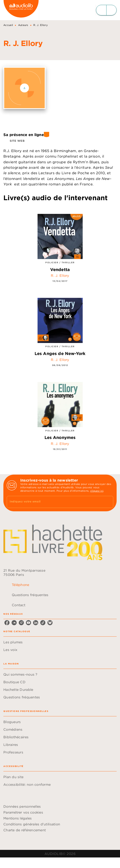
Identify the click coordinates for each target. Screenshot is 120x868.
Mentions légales (18, 818)
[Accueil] (21, 10)
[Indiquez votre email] (55, 502)
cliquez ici (97, 491)
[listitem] (7, 623)
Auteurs (23, 25)
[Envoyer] (108, 502)
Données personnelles (22, 806)
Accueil (8, 25)
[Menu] (106, 10)
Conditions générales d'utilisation (32, 824)
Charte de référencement (25, 830)
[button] (15, 141)
